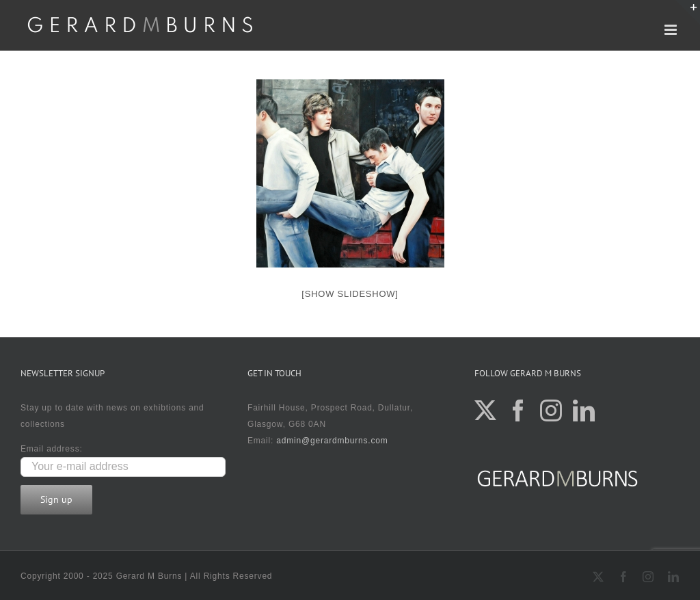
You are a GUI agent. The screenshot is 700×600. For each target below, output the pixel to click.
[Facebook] (519, 410)
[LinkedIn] (584, 410)
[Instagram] (551, 410)
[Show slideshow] (350, 294)
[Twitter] (486, 410)
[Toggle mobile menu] (672, 30)
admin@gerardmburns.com (332, 441)
